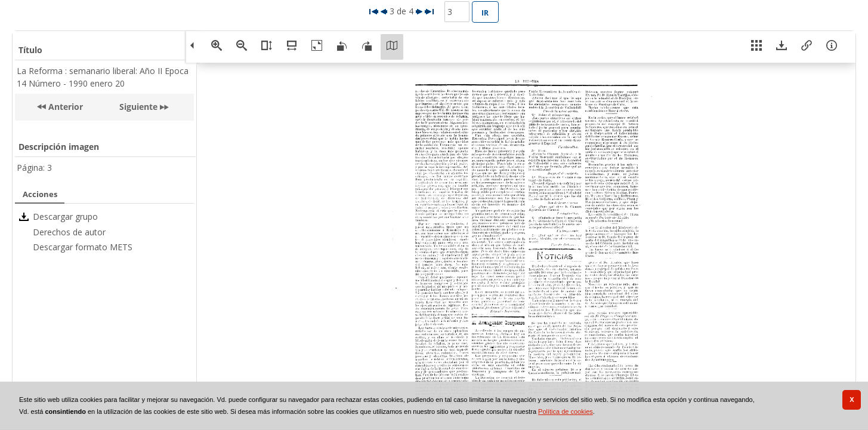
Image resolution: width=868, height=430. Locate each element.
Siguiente (138, 107)
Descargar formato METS (83, 247)
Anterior (64, 107)
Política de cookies (566, 411)
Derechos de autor (69, 232)
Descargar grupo (65, 216)
